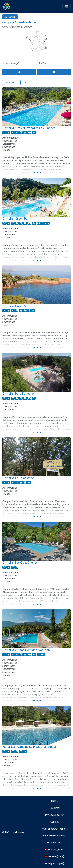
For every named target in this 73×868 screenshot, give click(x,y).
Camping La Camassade (18, 478)
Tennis (45, 223)
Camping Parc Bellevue (18, 393)
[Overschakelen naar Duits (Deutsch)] (54, 856)
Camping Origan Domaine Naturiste (27, 650)
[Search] (19, 72)
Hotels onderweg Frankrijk (54, 829)
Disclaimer (54, 808)
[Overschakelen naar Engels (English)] (54, 863)
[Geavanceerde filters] (54, 72)
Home (54, 801)
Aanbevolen (11, 82)
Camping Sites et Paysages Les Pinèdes (29, 128)
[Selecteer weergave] (25, 82)
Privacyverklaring (54, 815)
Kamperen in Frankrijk (54, 835)
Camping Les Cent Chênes (20, 562)
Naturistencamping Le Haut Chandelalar (30, 746)
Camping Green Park (16, 218)
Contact (54, 822)
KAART (10, 17)
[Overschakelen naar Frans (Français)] (54, 849)
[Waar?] (54, 63)
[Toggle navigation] (67, 7)
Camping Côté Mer (15, 306)
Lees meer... (36, 172)
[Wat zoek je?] (19, 63)
